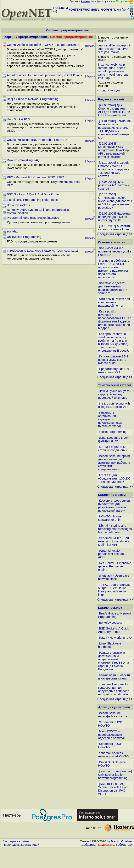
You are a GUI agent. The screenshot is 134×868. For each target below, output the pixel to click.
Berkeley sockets (18, 205)
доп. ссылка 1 (67, 251)
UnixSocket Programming (24, 237)
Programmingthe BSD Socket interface (33, 218)
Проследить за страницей (21, 845)
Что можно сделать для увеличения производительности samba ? (113, 288)
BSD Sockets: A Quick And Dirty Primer (33, 194)
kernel (102, 71)
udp (107, 78)
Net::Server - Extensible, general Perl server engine (115, 566)
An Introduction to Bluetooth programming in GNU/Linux (44, 75)
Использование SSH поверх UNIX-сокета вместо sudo (113, 360)
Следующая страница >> (115, 234)
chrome (103, 68)
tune (112, 68)
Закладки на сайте (16, 841)
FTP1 (52, 177)
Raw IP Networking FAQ (23, 160)
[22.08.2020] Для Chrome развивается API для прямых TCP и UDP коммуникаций (114, 110)
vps (126, 75)
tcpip (122, 65)
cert (100, 52)
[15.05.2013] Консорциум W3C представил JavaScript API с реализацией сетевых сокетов (114, 150)
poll (107, 52)
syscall (110, 49)
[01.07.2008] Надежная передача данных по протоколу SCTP (115, 217)
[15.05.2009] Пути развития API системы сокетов (114, 185)
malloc (115, 52)
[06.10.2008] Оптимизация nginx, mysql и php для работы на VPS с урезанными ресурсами (115, 201)
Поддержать (105, 845)
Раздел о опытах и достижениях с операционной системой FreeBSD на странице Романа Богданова (114, 661)
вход (94, 1)
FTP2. (61, 177)
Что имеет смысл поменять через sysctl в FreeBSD (115, 251)
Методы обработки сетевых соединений (113, 448)
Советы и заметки (112, 242)
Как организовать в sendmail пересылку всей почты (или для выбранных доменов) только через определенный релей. (114, 342)
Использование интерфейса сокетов (113, 715)
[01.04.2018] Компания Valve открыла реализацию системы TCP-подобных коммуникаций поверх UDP (114, 129)
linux (101, 65)
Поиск (117, 10)
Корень (10, 37)
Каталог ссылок (110, 608)
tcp (107, 65)
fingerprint (123, 45)
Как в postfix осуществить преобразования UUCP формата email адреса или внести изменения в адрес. (114, 320)
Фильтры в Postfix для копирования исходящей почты (114, 302)
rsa (118, 49)
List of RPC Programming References (32, 200)
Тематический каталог (115, 385)
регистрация (105, 1)
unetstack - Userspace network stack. (114, 577)
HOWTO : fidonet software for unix (110, 518)
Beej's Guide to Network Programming (33, 99)
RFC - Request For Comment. (27, 177)
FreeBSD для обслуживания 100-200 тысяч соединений (114, 478)
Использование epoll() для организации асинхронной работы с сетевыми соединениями (114, 463)
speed (121, 68)
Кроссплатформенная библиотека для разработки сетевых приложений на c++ (114, 506)
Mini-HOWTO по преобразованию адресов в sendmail (112, 735)
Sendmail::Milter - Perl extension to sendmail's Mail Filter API (114, 541)
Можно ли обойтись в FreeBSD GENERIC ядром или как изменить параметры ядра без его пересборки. (114, 269)
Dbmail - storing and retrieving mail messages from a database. (115, 529)
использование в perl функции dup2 (113, 439)
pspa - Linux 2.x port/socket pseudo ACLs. (111, 554)
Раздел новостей (111, 99)
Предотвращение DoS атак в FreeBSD (114, 371)
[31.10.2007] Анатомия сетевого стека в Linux (114, 228)
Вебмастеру (124, 845)
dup (100, 45)
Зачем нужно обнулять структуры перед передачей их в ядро (115, 394)
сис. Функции (111, 90)
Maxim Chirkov (122, 841)
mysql (111, 75)
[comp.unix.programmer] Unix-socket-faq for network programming (115, 775)
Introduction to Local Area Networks (31, 251)
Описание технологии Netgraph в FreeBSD (37, 140)
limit (100, 78)
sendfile (110, 45)
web (114, 65)
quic (119, 75)
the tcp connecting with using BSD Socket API (114, 405)
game (101, 75)
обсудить (90, 46)
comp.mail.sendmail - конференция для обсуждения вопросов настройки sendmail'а (114, 689)
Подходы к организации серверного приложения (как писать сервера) (110, 419)
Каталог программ (112, 495)
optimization (116, 71)
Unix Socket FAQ (18, 119)
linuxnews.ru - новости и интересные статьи (114, 677)
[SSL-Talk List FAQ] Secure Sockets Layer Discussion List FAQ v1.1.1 (113, 789)
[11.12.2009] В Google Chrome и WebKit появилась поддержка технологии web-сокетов (114, 169)
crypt (125, 49)
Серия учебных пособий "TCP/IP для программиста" (44, 45)
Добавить (88, 845)
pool (100, 49)
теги (126, 10)
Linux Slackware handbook (110, 645)
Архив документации (114, 707)
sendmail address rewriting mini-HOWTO (113, 755)
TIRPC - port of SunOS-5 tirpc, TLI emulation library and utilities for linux (115, 590)
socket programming (113, 432)
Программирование (33, 37)
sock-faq (13, 231)
